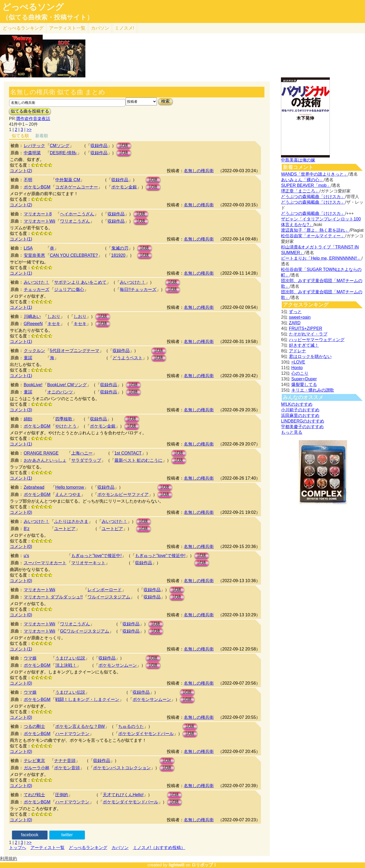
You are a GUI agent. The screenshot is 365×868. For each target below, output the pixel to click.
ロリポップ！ (204, 865)
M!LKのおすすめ (297, 404)
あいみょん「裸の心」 (302, 180)
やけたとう (66, 426)
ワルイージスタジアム (109, 597)
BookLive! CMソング (67, 385)
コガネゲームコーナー (77, 187)
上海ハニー (82, 453)
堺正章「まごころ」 (300, 191)
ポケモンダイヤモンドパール (146, 734)
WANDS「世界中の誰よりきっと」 (314, 174)
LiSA (28, 248)
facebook (30, 835)
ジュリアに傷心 (69, 289)
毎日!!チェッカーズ (138, 289)
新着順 (42, 136)
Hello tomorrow (70, 487)
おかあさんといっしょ (45, 460)
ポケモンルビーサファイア (123, 494)
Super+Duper (304, 379)
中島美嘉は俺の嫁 (298, 160)
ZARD (295, 323)
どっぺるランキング (88, 848)
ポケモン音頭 (67, 768)
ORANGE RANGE (41, 453)
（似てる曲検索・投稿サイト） (48, 17)
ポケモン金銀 (124, 187)
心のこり (300, 373)
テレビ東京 (34, 761)
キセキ (54, 324)
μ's (26, 556)
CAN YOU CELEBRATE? (74, 255)
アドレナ (297, 351)
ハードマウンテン (72, 734)
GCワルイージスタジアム (85, 631)
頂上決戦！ (66, 665)
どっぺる (23, 28)
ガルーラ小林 (37, 768)
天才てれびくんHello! (123, 795)
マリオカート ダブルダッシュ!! (53, 597)
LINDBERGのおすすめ (303, 421)
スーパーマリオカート (45, 563)
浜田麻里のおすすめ (300, 415)
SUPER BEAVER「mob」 (306, 185)
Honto (297, 368)
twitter (67, 835)
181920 (118, 255)
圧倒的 (62, 795)
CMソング (60, 146)
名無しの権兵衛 (199, 171)
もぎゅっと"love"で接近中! (96, 556)
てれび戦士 (34, 795)
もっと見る (292, 432)
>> (29, 130)
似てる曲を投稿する (30, 111)
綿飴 (28, 419)
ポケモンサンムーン (118, 665)
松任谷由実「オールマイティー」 (313, 236)
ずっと (295, 312)
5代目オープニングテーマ (75, 351)
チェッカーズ (37, 289)
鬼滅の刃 (120, 248)
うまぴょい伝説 (70, 658)
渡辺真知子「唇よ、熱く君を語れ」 (315, 230)
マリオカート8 (38, 214)
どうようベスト (128, 358)
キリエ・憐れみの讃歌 (313, 390)
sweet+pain (300, 317)
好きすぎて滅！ (304, 345)
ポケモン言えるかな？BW (80, 726)
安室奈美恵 (34, 255)
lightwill (177, 865)
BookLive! (33, 385)
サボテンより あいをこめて (80, 282)
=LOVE (298, 362)
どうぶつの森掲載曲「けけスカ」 (313, 197)
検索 (165, 101)
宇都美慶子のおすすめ (302, 427)
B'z (27, 529)
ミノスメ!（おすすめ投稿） (159, 848)
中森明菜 (32, 153)
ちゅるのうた (131, 726)
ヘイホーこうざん (77, 214)
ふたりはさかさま (71, 521)
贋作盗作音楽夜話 (33, 119)
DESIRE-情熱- (64, 153)
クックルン (34, 351)
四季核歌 (64, 419)
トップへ (18, 848)
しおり (54, 316)
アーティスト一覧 (47, 848)
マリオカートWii (39, 221)
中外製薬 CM (68, 180)
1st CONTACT (128, 453)
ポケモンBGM (37, 187)
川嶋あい (32, 316)
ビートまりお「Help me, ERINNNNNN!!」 (321, 258)
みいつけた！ (37, 282)
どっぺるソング (33, 7)
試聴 (124, 146)
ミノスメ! (124, 28)
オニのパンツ (60, 392)
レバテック (34, 146)
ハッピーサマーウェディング (317, 340)
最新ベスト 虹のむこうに (138, 460)
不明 (28, 180)
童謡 (28, 358)
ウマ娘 (30, 658)
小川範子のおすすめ (300, 410)
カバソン (100, 28)
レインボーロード (105, 590)
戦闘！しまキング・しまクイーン (87, 699)
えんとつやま (68, 494)
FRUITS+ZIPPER (306, 328)
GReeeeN (33, 324)
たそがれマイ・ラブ (308, 334)
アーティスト (67, 28)
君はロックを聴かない (310, 356)
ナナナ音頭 (65, 761)
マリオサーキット (88, 563)
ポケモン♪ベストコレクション (122, 768)
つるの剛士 (34, 726)
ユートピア (65, 529)
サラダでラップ (86, 460)
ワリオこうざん (75, 221)
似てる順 (20, 136)
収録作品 (99, 146)
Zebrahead (34, 487)
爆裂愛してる (304, 384)
